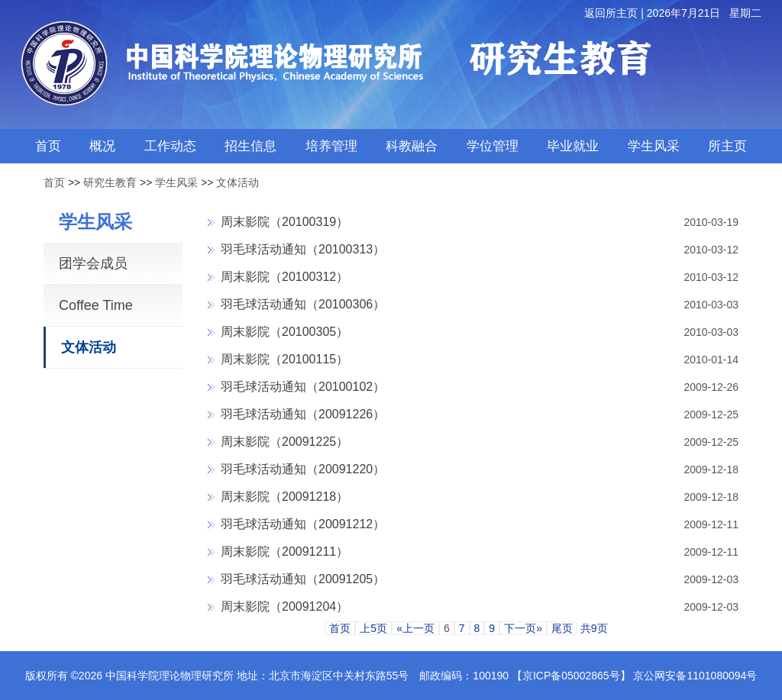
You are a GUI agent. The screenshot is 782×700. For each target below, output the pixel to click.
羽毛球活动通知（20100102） (303, 387)
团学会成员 (93, 263)
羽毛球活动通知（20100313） (303, 249)
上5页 (373, 628)
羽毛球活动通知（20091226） (303, 414)
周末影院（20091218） (284, 497)
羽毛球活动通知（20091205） (303, 579)
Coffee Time (96, 305)
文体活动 (238, 182)
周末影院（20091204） (284, 606)
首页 (54, 182)
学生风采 (176, 182)
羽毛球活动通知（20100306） (303, 304)
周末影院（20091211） (284, 552)
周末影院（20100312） (284, 277)
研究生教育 (110, 182)
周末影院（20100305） (284, 332)
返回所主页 (611, 13)
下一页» (523, 628)
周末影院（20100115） (284, 359)
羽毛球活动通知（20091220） (303, 469)
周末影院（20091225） (284, 442)
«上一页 (415, 628)
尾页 (562, 628)
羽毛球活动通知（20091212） (303, 524)
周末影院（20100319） (284, 222)
